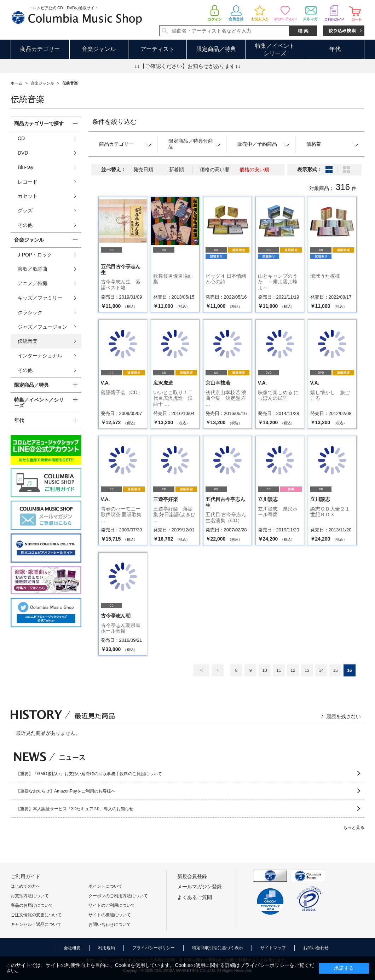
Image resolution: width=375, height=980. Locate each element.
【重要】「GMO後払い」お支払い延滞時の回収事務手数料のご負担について (89, 774)
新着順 (177, 169)
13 (307, 670)
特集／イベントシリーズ (275, 50)
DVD (23, 153)
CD (21, 138)
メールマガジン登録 (200, 887)
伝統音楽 (28, 341)
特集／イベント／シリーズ (39, 403)
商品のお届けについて (32, 905)
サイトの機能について (110, 915)
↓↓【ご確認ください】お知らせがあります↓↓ (187, 66)
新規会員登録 (192, 876)
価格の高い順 (215, 169)
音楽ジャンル (99, 49)
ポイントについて (105, 886)
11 (279, 670)
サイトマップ (273, 948)
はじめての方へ (25, 886)
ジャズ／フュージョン (42, 327)
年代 (335, 49)
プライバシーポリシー (154, 948)
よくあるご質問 (195, 897)
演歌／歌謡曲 (33, 269)
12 (293, 670)
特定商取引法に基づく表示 (218, 948)
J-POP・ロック (35, 255)
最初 (201, 670)
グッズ (25, 211)
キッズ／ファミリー (40, 298)
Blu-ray (25, 167)
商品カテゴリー (40, 49)
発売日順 (143, 169)
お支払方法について (30, 896)
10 (264, 670)
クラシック (30, 312)
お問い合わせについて (110, 924)
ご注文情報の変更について (36, 915)
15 (335, 670)
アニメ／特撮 (33, 283)
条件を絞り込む (114, 122)
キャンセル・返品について (36, 924)
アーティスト (157, 49)
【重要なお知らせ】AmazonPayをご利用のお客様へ (66, 791)
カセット (28, 196)
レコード (28, 182)
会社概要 (72, 948)
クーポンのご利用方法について (118, 896)
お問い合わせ (316, 948)
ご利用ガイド (25, 876)
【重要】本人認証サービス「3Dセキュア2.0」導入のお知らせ (75, 809)
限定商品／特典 (216, 49)
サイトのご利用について (112, 905)
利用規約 (106, 948)
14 (321, 670)
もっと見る (354, 828)
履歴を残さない (344, 716)
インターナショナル (40, 356)
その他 (25, 225)
